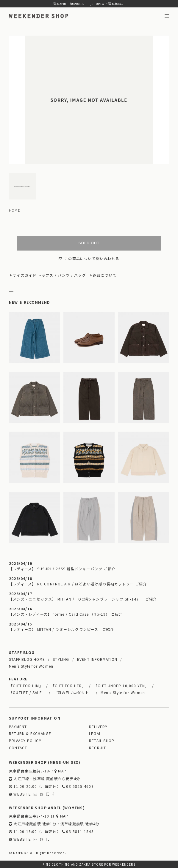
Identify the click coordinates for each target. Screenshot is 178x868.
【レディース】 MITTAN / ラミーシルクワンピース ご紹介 (61, 629)
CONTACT (18, 748)
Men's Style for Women (31, 666)
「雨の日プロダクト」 (73, 692)
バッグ (80, 275)
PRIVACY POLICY (25, 741)
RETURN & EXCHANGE (30, 733)
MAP (60, 771)
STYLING (61, 659)
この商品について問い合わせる (89, 258)
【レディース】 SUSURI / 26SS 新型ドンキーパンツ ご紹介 (62, 569)
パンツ (64, 275)
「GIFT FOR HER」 (68, 686)
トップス (46, 275)
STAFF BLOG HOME (27, 659)
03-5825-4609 (78, 786)
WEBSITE (20, 794)
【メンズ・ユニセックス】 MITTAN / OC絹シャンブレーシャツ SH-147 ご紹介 (83, 599)
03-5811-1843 (78, 831)
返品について (105, 275)
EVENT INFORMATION (97, 659)
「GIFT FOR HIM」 (26, 686)
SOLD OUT (89, 243)
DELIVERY (98, 727)
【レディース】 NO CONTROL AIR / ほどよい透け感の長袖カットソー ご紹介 (78, 584)
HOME (14, 210)
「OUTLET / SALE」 (27, 692)
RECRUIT (97, 748)
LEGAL (95, 733)
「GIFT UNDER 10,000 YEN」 (121, 686)
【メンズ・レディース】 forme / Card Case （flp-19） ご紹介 (66, 614)
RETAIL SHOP (102, 741)
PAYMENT (18, 727)
